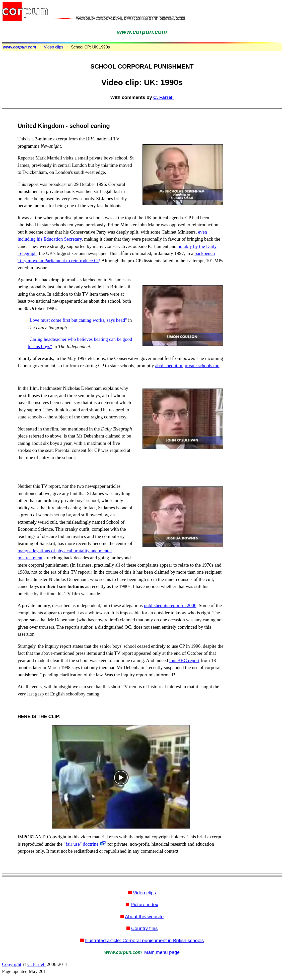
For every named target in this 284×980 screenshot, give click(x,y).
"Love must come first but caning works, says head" (77, 320)
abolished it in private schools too (187, 366)
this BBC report (184, 660)
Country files (145, 928)
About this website (144, 917)
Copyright (12, 964)
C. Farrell (163, 97)
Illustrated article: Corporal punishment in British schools (144, 940)
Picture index (145, 905)
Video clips (54, 47)
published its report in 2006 (170, 605)
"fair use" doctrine (81, 844)
